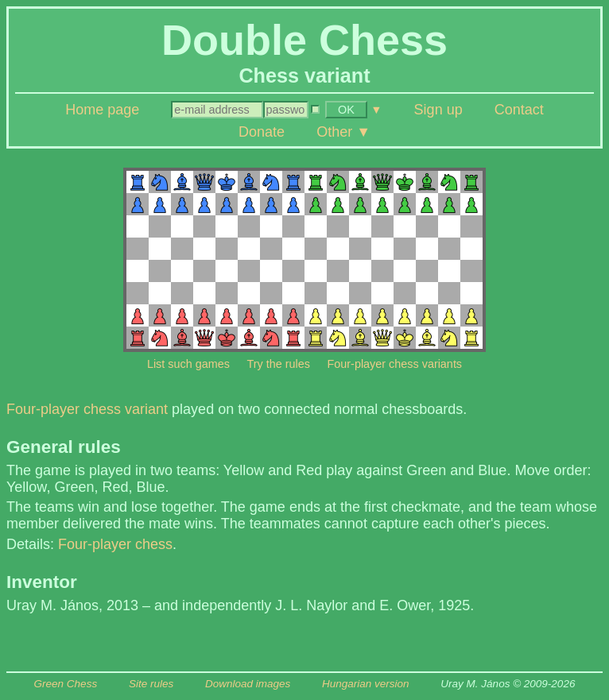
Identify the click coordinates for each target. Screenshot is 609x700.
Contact (519, 110)
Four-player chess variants (395, 364)
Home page (102, 110)
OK (346, 110)
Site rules (151, 684)
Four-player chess (115, 544)
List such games (188, 364)
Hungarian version (366, 684)
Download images (248, 684)
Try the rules (278, 364)
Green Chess (66, 684)
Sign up (438, 110)
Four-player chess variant (87, 409)
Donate (262, 132)
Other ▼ (343, 132)
